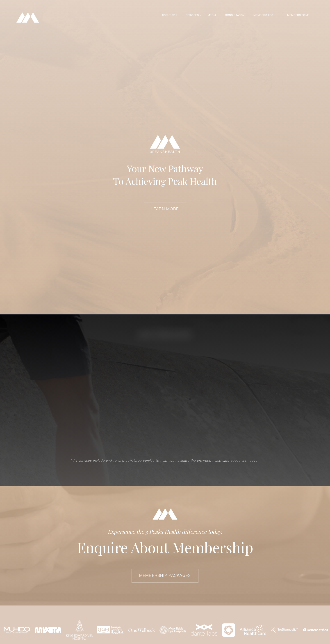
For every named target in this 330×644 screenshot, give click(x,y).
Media (212, 15)
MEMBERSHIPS (263, 15)
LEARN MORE (165, 209)
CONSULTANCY (235, 15)
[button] (192, 15)
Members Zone (298, 15)
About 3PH (169, 15)
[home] (28, 18)
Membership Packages (165, 576)
